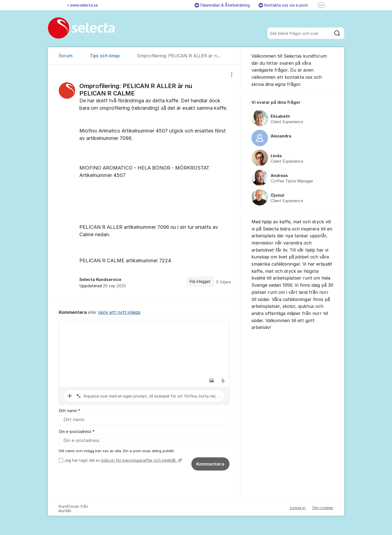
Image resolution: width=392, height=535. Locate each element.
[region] (144, 183)
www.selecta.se (82, 5)
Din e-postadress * (77, 432)
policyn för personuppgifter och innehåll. (139, 460)
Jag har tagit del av (122, 460)
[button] (211, 381)
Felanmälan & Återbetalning (222, 5)
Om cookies (323, 508)
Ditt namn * (69, 411)
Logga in (298, 508)
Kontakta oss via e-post (283, 5)
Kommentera (210, 464)
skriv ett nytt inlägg (119, 312)
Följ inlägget (200, 281)
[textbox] (144, 348)
